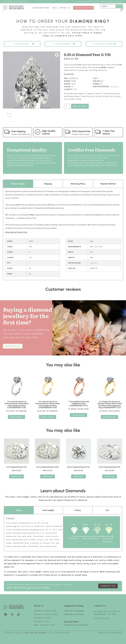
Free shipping (18, 131)
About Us (39, 606)
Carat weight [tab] (48, 510)
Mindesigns (116, 633)
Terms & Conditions (45, 611)
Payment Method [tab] (108, 184)
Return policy (42, 621)
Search (119, 6)
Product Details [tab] (18, 184)
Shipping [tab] (48, 184)
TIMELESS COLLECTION (83, 8)
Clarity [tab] (78, 510)
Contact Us (100, 606)
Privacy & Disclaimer (46, 614)
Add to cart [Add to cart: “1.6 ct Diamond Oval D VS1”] (16, 476)
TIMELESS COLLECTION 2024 (76, 625)
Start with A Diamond (74, 611)
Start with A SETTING (74, 614)
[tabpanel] (63, 234)
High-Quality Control (49, 132)
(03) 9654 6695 (102, 618)
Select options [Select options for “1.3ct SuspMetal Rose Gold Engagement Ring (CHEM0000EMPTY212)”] (79, 415)
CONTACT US (65, 8)
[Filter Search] (111, 6)
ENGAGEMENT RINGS (42, 8)
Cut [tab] (107, 510)
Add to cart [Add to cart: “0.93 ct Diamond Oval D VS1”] (110, 476)
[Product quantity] (67, 106)
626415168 (114, 87)
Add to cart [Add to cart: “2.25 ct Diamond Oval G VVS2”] (47, 476)
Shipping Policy (43, 618)
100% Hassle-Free (81, 131)
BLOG (55, 8)
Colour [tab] (19, 510)
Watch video (9, 115)
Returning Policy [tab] (78, 184)
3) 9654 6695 (22, 2)
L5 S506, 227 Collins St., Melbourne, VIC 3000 (99, 2)
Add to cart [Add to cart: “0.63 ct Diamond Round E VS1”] (79, 476)
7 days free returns (109, 132)
